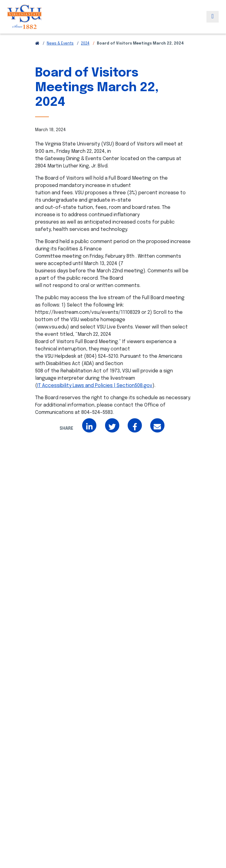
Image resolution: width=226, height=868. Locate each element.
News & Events (60, 44)
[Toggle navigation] (213, 17)
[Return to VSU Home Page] (37, 44)
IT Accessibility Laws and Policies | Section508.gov (95, 386)
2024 (85, 44)
